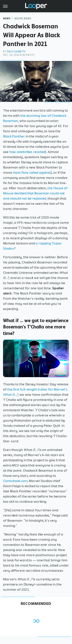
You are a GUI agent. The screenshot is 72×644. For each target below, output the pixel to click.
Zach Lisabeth (16, 51)
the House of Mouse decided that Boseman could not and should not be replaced (35, 193)
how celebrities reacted (27, 152)
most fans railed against (32, 173)
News (7, 19)
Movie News (23, 19)
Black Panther (14, 136)
